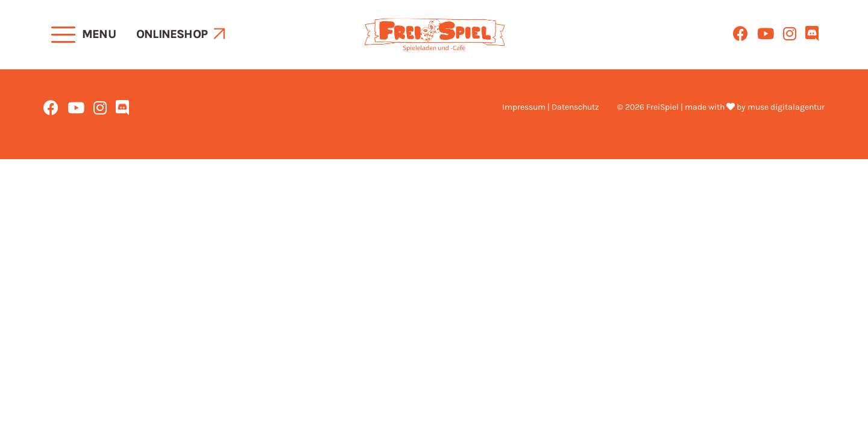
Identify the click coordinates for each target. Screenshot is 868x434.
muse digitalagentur (786, 107)
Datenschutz (575, 107)
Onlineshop (172, 34)
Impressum (524, 107)
